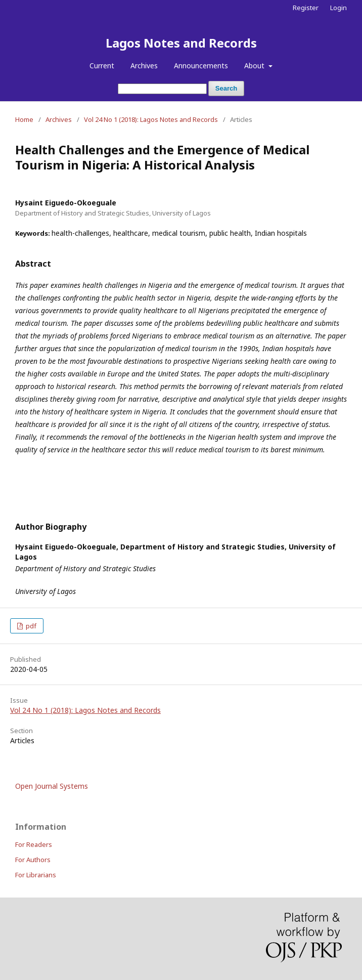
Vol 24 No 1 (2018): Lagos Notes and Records (151, 119)
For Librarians (36, 875)
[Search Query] (162, 89)
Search (226, 88)
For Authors (33, 860)
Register (306, 8)
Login (338, 8)
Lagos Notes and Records (181, 43)
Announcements (201, 66)
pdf (30, 626)
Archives (144, 66)
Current (102, 66)
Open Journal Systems (52, 786)
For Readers (34, 844)
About (255, 66)
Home (24, 119)
